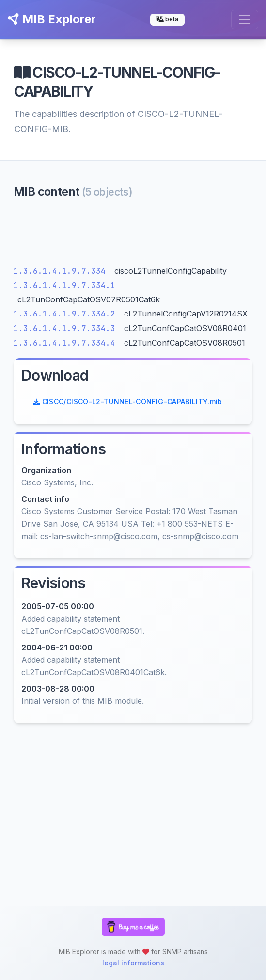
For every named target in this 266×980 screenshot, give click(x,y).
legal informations (133, 963)
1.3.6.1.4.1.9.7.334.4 (67, 343)
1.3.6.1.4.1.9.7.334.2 (67, 314)
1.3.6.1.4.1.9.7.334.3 (67, 328)
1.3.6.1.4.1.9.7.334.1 (64, 286)
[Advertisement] (133, 234)
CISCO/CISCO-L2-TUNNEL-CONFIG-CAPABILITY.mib (128, 402)
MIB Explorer (52, 19)
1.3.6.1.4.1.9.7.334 (62, 271)
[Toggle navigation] (245, 19)
